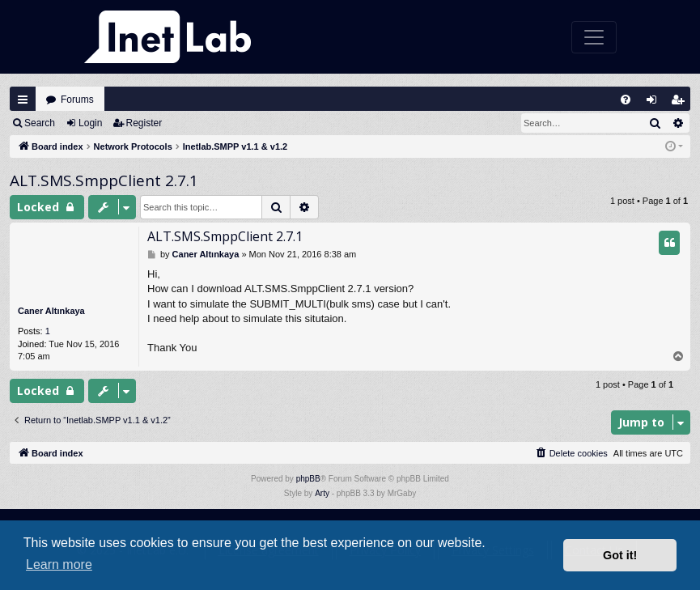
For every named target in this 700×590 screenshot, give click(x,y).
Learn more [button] (59, 565)
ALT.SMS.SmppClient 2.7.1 (104, 180)
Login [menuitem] (655, 103)
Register (144, 123)
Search (40, 123)
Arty (322, 493)
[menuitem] (626, 100)
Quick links (23, 100)
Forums (77, 100)
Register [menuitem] (681, 103)
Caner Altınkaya (51, 311)
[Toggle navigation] (594, 37)
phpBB (308, 479)
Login (90, 123)
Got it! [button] (620, 555)
